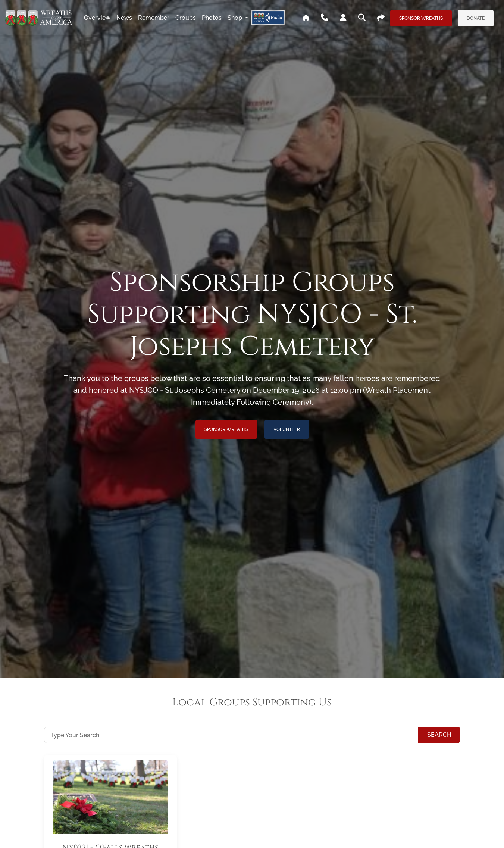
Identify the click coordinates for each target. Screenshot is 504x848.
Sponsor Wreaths (421, 18)
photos (212, 18)
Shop (236, 18)
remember (154, 18)
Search (439, 735)
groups (186, 18)
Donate (476, 18)
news (124, 18)
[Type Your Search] (231, 735)
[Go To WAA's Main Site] (306, 18)
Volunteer (287, 429)
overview (97, 18)
